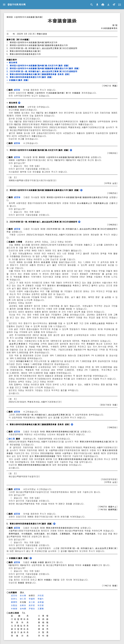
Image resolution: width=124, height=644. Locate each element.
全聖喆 (14, 605)
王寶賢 (41, 609)
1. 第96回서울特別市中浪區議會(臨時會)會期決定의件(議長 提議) (38, 65)
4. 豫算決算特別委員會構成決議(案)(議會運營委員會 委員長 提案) (38, 74)
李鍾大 (41, 599)
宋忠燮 (41, 605)
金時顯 (23, 609)
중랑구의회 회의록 (16, 4)
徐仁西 (12, 439)
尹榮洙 (32, 609)
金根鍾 (41, 602)
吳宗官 (32, 605)
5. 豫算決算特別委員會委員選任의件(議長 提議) (29, 77)
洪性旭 (41, 595)
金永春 (23, 595)
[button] (108, 5)
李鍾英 (32, 599)
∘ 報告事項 (12, 63)
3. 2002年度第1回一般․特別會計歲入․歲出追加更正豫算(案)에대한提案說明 (42, 71)
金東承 (23, 605)
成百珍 (17, 90)
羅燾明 (14, 602)
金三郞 (32, 602)
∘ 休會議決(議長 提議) (18, 80)
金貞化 (14, 599)
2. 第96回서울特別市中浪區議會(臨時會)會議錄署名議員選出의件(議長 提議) (43, 68)
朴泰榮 (14, 609)
